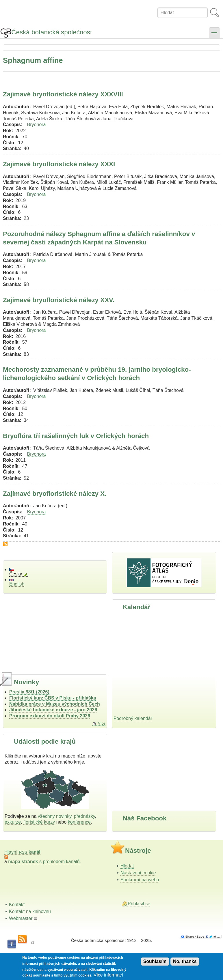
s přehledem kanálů (44, 862)
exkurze (13, 822)
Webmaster (23, 918)
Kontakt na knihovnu (30, 911)
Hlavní (22, 852)
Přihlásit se (139, 904)
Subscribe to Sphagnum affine (5, 544)
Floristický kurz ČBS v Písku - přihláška (53, 698)
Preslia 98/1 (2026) (29, 692)
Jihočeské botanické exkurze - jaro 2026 (53, 710)
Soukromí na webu (140, 880)
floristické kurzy (39, 822)
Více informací (108, 975)
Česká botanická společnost (52, 32)
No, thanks (185, 961)
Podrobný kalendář (133, 718)
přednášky (84, 816)
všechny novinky (55, 816)
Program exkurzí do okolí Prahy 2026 (50, 716)
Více (102, 723)
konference (79, 822)
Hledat (127, 866)
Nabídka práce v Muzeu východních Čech (55, 704)
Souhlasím (155, 961)
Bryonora (37, 125)
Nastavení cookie (138, 873)
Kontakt (17, 905)
